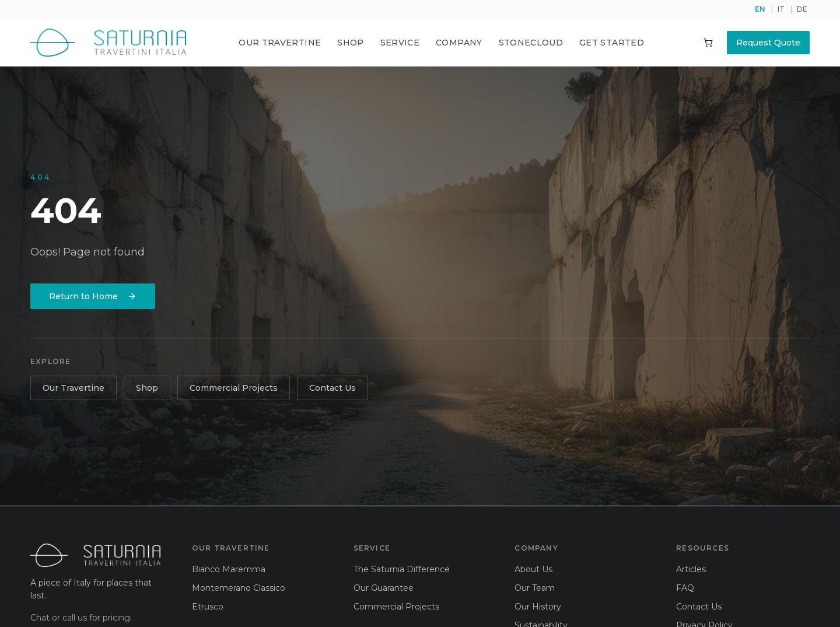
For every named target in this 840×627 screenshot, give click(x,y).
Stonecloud (531, 43)
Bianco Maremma (229, 569)
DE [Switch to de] (802, 9)
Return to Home (93, 297)
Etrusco (208, 607)
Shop (350, 43)
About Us (533, 569)
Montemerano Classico (239, 588)
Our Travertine (280, 43)
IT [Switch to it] (781, 9)
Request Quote (768, 43)
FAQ (685, 588)
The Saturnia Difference (402, 569)
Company (459, 43)
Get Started (612, 43)
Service (400, 43)
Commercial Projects (234, 390)
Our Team (535, 588)
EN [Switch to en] (760, 9)
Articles (691, 569)
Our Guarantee (384, 588)
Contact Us (332, 390)
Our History (538, 607)
